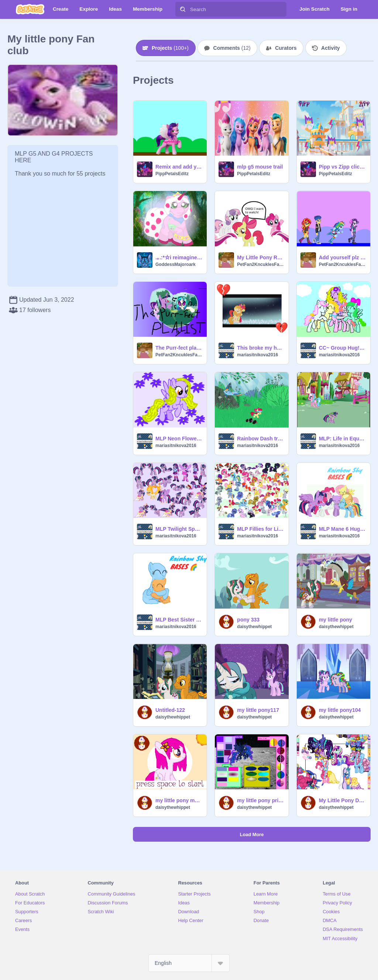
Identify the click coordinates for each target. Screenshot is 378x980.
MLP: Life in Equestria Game (342, 439)
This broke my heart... (260, 348)
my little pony (336, 620)
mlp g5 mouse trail (260, 167)
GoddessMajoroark (176, 264)
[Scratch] (30, 9)
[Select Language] (189, 963)
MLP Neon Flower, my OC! (179, 439)
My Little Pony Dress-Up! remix (342, 800)
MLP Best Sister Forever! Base (179, 620)
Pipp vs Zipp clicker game (342, 167)
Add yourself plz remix (342, 257)
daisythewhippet (254, 627)
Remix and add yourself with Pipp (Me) (179, 167)
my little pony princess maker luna (260, 800)
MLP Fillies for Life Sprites (260, 529)
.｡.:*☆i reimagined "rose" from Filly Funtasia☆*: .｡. (179, 257)
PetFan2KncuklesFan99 (260, 264)
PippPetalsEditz (172, 174)
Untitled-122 (170, 710)
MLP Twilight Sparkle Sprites (179, 529)
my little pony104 (340, 710)
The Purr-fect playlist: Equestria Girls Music (179, 348)
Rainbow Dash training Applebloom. (260, 439)
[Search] (183, 9)
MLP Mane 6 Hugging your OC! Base (342, 529)
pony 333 (248, 620)
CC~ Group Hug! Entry (342, 348)
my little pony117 (258, 710)
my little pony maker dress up (179, 800)
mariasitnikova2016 (257, 355)
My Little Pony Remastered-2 (260, 257)
